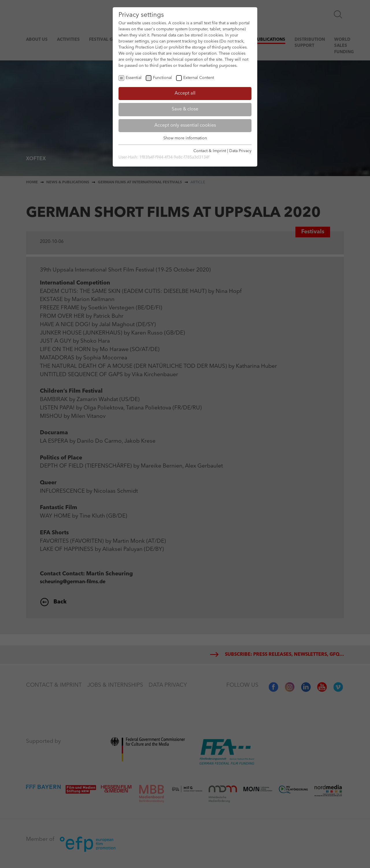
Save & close (185, 109)
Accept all (185, 93)
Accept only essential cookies (185, 125)
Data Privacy (240, 151)
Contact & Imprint (210, 151)
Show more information (185, 138)
